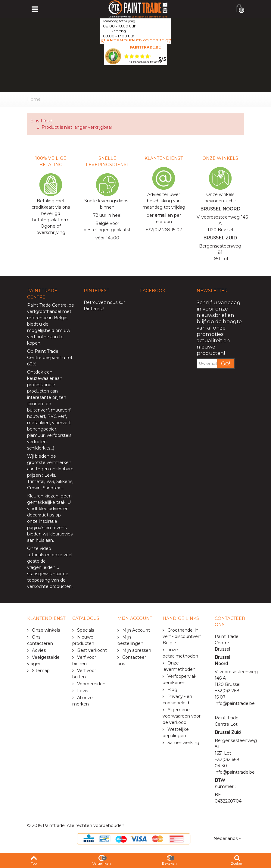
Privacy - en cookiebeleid (177, 700)
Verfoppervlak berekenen (179, 679)
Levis (50, 475)
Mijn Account (135, 630)
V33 (50, 481)
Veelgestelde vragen (43, 660)
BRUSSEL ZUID (220, 238)
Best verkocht (91, 650)
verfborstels (59, 435)
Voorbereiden (91, 684)
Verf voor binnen (84, 660)
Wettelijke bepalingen (176, 732)
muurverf (61, 410)
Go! (226, 363)
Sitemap (40, 671)
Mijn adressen (136, 650)
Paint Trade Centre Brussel (227, 643)
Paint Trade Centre (47, 305)
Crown (34, 488)
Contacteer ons (132, 660)
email (160, 215)
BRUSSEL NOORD (220, 209)
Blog (172, 690)
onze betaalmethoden (180, 653)
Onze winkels (45, 630)
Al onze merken (83, 701)
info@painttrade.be (235, 703)
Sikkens (64, 481)
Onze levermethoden (179, 666)
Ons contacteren (40, 640)
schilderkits (39, 448)
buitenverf (38, 410)
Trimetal (36, 481)
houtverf (36, 416)
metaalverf (39, 423)
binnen (36, 404)
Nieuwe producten (83, 640)
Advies (38, 650)
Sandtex (51, 488)
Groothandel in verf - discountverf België (182, 636)
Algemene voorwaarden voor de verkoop (182, 716)
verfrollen (37, 442)
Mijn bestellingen (130, 640)
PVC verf (56, 416)
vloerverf (61, 423)
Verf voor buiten (84, 674)
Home (34, 99)
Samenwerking (183, 743)
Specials (85, 630)
